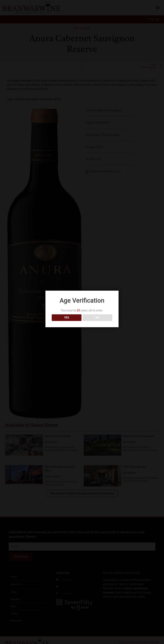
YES (67, 318)
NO (97, 318)
